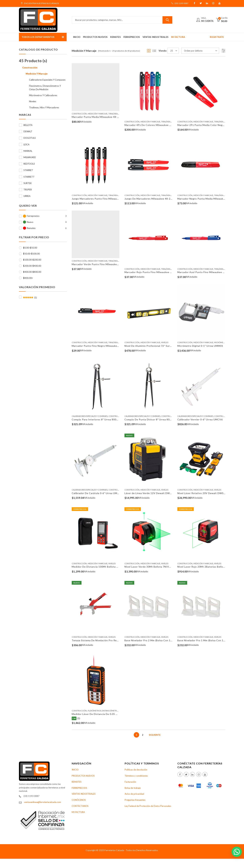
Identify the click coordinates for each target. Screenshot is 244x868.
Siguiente (155, 735)
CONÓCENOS (79, 800)
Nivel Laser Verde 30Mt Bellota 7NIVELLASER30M (155, 567)
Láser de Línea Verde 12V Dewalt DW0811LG (152, 493)
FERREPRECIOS (79, 788)
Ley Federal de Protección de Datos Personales (148, 806)
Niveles (165, 342)
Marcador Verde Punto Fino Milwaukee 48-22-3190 (102, 264)
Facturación (130, 782)
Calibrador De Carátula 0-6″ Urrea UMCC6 (97, 493)
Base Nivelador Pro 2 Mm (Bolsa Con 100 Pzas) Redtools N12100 (163, 640)
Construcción (79, 114)
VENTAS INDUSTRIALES (84, 794)
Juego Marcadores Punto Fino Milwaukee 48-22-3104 (104, 199)
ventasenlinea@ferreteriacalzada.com (43, 802)
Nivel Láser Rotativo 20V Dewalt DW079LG (204, 493)
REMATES (77, 782)
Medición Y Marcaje (98, 114)
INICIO (75, 770)
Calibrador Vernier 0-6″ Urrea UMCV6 (200, 419)
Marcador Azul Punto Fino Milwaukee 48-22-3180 (207, 272)
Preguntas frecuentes (135, 800)
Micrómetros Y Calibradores (43, 95)
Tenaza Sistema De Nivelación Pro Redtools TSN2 (102, 640)
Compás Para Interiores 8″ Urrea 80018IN (97, 419)
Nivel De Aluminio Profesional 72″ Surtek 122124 (154, 346)
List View (154, 51)
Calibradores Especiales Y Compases (90, 416)
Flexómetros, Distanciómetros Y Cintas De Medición (114, 711)
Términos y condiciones (136, 776)
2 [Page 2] (143, 735)
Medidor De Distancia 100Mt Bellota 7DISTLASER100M (105, 567)
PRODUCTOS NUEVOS (83, 776)
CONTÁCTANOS (80, 806)
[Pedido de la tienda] (200, 51)
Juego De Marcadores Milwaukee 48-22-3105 (152, 199)
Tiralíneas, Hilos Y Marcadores (44, 107)
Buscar (167, 20)
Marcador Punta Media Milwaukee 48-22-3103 (100, 117)
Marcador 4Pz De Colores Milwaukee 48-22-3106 (154, 125)
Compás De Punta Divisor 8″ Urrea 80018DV (151, 419)
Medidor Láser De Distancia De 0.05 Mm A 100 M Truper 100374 (111, 714)
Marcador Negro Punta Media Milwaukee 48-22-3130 (209, 199)
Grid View (149, 51)
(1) (30, 298)
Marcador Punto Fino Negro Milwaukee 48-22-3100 (103, 346)
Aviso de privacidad (134, 794)
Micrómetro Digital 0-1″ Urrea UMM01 (200, 346)
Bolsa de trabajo (133, 788)
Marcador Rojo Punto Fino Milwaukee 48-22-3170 (154, 272)
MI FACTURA (78, 812)
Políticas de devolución (136, 770)
